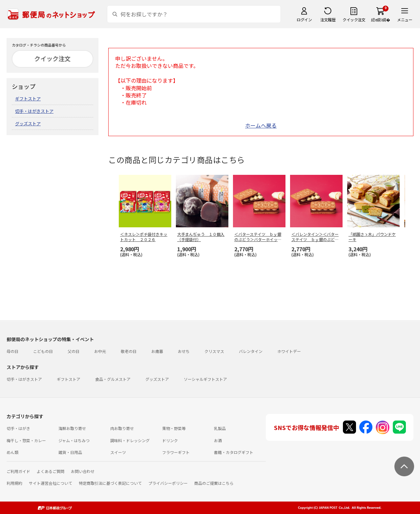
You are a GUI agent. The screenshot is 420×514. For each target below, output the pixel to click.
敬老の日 (129, 351)
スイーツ (118, 452)
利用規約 (14, 483)
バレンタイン (251, 351)
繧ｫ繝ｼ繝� (380, 20)
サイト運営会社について (51, 483)
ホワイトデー (289, 351)
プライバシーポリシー (168, 483)
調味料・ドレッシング (130, 440)
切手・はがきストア (34, 111)
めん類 (12, 452)
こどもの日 (43, 351)
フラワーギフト (176, 452)
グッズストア (28, 123)
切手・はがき (18, 428)
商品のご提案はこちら (214, 483)
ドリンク (170, 440)
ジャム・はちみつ (74, 440)
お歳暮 (157, 351)
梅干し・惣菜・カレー (26, 440)
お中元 (100, 351)
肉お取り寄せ (122, 428)
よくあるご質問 (51, 471)
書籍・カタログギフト (234, 452)
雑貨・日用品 (70, 452)
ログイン (304, 20)
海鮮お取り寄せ (72, 428)
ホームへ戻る (261, 125)
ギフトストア (28, 99)
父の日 (73, 351)
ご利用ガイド (18, 471)
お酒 (218, 440)
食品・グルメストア (113, 379)
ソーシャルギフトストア (205, 379)
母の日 (12, 351)
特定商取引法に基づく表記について (110, 483)
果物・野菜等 (174, 428)
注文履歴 (328, 20)
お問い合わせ (83, 471)
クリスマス (214, 351)
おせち (184, 351)
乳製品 (220, 428)
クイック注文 (354, 20)
